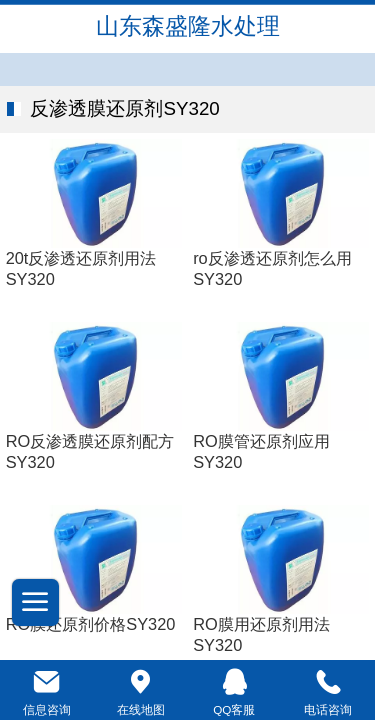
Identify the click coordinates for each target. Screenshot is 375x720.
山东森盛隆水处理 (188, 26)
